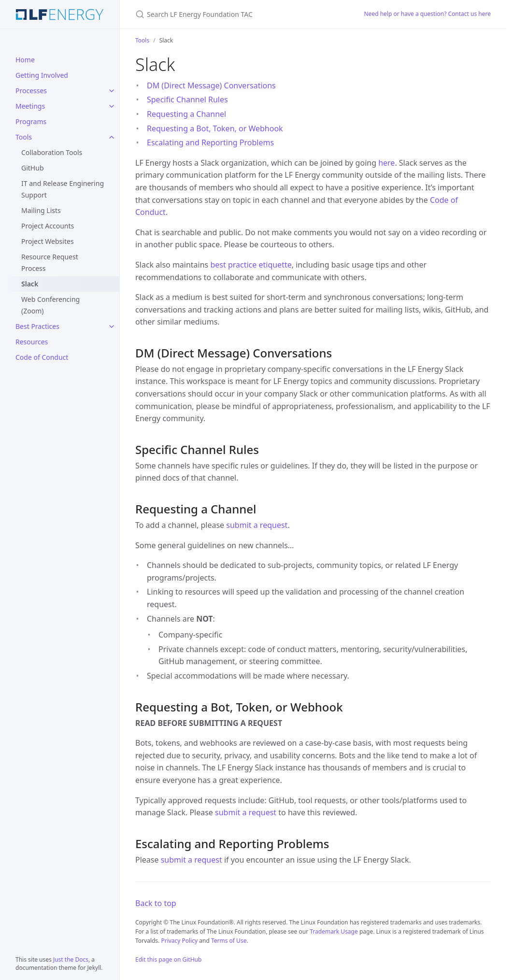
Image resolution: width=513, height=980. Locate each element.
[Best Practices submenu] (112, 327)
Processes (31, 91)
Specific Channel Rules (187, 99)
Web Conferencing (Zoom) (50, 305)
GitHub (33, 168)
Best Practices (37, 326)
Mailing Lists (41, 210)
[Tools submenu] (112, 137)
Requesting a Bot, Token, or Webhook (215, 128)
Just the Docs (71, 959)
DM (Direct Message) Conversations (211, 85)
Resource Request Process (50, 263)
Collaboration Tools (52, 152)
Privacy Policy (179, 941)
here (386, 163)
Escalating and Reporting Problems (210, 142)
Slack (30, 284)
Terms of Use (229, 941)
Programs (31, 121)
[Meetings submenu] (112, 106)
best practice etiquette (251, 265)
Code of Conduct (42, 357)
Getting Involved (42, 75)
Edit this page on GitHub (168, 959)
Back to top (156, 903)
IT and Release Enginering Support (63, 189)
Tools (24, 137)
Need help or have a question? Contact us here (428, 14)
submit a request (257, 525)
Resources (32, 342)
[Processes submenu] (112, 91)
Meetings (30, 106)
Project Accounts (48, 226)
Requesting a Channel (186, 114)
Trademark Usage (334, 931)
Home (25, 60)
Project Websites (48, 241)
